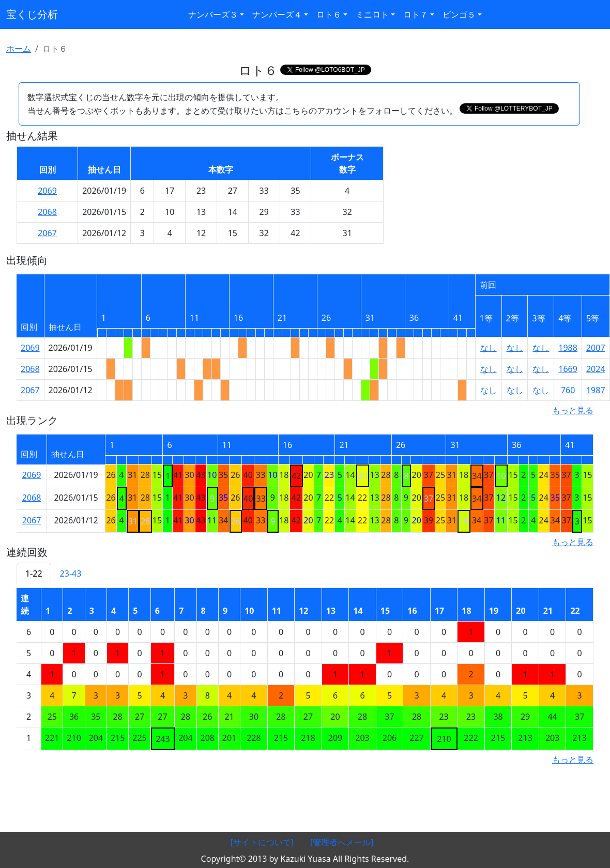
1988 (568, 348)
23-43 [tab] (71, 574)
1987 (596, 390)
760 (568, 390)
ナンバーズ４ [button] (277, 14)
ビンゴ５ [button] (459, 14)
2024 (596, 369)
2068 (47, 212)
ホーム (19, 49)
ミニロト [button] (372, 14)
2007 (596, 348)
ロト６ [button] (329, 14)
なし (489, 348)
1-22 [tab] (34, 574)
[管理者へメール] (342, 842)
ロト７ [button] (416, 14)
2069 (47, 191)
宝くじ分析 (32, 14)
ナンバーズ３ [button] (213, 14)
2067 (47, 233)
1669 (568, 369)
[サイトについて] (262, 842)
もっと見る (573, 410)
